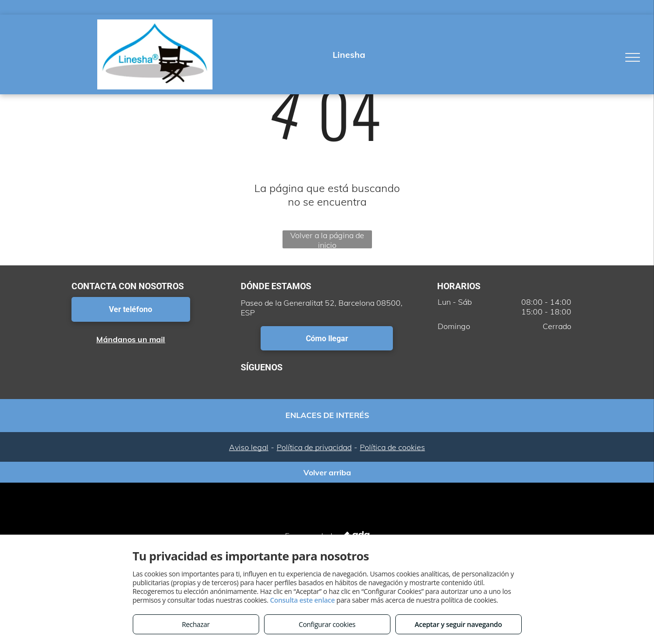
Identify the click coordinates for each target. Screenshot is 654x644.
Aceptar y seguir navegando (458, 624)
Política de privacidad (314, 447)
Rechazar (196, 624)
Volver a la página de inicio (327, 239)
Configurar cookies (327, 624)
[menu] (633, 57)
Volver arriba (327, 472)
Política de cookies (392, 447)
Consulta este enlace (302, 600)
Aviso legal (249, 447)
